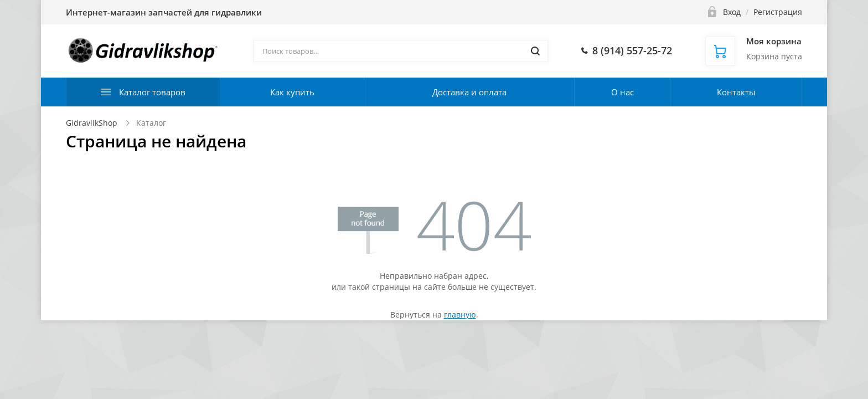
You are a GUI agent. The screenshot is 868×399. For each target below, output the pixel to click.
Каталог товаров (152, 92)
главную (460, 314)
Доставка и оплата (469, 92)
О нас (622, 92)
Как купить (292, 92)
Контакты (736, 92)
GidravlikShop (92, 123)
